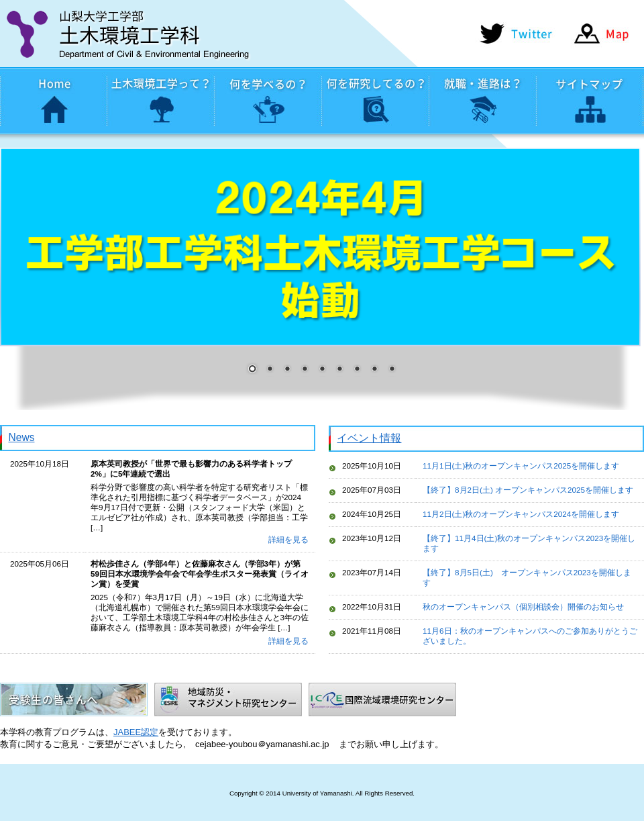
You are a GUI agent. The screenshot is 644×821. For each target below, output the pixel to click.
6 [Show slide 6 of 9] (339, 370)
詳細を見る (288, 539)
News (21, 437)
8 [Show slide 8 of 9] (374, 370)
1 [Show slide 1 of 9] (252, 370)
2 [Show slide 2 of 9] (270, 370)
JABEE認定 (136, 732)
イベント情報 (369, 438)
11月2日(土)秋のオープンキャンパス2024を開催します (521, 514)
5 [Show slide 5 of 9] (322, 370)
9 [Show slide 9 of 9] (392, 370)
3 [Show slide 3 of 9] (287, 370)
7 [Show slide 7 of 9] (357, 370)
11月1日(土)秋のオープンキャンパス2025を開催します (521, 466)
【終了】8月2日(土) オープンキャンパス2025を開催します (528, 490)
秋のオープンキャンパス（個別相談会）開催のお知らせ (523, 607)
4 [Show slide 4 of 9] (305, 370)
